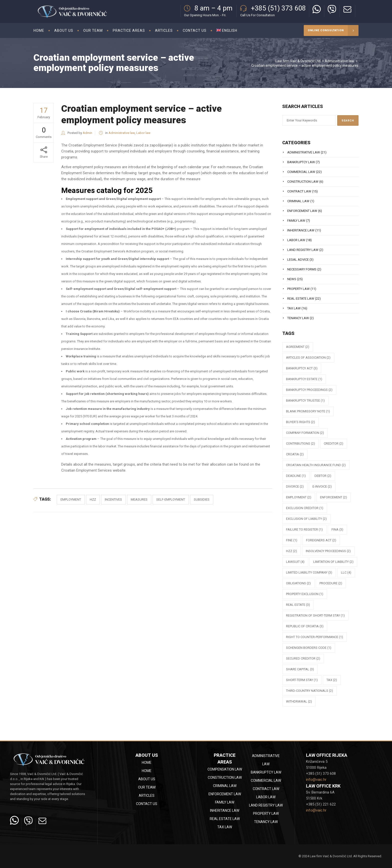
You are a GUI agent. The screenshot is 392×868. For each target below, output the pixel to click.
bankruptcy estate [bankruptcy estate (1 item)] (304, 379)
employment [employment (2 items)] (299, 497)
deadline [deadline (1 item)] (296, 476)
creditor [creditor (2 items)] (333, 443)
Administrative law (339, 61)
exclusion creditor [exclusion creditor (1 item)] (305, 508)
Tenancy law (298, 318)
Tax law (294, 308)
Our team (147, 787)
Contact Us (147, 804)
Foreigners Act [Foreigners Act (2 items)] (321, 540)
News (292, 279)
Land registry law (303, 250)
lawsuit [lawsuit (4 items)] (295, 562)
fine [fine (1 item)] (292, 540)
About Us (147, 779)
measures (139, 499)
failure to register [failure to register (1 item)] (304, 529)
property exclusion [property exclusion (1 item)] (305, 594)
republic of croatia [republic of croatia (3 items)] (305, 626)
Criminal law (298, 201)
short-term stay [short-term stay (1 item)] (302, 680)
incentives (113, 499)
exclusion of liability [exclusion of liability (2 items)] (306, 519)
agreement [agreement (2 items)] (298, 347)
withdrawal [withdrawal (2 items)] (299, 701)
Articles (147, 796)
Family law (296, 221)
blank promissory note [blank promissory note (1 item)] (308, 411)
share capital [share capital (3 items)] (300, 669)
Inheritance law (301, 230)
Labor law (143, 133)
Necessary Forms (302, 269)
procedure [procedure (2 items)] (331, 583)
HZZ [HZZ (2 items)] (291, 551)
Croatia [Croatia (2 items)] (295, 454)
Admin (87, 133)
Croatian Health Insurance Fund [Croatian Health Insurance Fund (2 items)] (316, 465)
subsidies (202, 499)
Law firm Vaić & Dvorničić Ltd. (298, 61)
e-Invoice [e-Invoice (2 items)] (322, 486)
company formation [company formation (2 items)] (305, 433)
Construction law (303, 182)
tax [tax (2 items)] (332, 680)
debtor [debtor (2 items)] (323, 476)
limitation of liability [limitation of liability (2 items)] (333, 562)
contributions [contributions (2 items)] (300, 443)
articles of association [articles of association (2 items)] (308, 358)
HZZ (93, 499)
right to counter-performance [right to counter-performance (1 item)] (314, 637)
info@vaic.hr (316, 780)
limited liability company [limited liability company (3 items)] (309, 572)
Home (147, 763)
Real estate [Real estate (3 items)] (298, 605)
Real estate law (301, 299)
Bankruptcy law (301, 162)
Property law (298, 289)
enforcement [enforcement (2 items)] (333, 497)
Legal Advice (298, 260)
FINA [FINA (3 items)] (337, 529)
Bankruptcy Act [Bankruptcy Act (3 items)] (302, 368)
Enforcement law (302, 211)
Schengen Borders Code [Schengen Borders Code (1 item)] (309, 648)
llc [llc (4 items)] (346, 572)
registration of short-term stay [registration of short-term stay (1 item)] (315, 615)
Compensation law (225, 769)
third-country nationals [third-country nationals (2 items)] (309, 691)
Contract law (299, 191)
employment (71, 499)
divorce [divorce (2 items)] (295, 486)
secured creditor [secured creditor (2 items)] (303, 658)
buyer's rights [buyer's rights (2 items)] (300, 422)
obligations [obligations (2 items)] (298, 583)
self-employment (171, 499)
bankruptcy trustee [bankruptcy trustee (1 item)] (305, 401)
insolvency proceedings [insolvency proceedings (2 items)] (328, 551)
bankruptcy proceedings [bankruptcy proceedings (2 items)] (309, 390)
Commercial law (301, 172)
